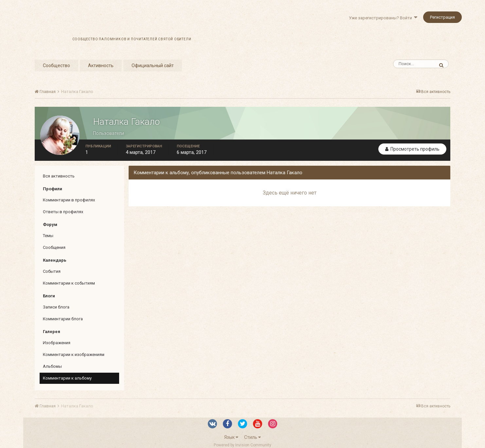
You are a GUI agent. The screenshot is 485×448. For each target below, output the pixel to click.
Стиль (252, 437)
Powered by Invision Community (242, 445)
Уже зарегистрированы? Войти (383, 18)
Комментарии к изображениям (74, 355)
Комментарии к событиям (69, 283)
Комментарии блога (63, 319)
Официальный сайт (153, 65)
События (52, 271)
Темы (48, 236)
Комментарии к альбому (67, 378)
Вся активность (59, 176)
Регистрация (442, 17)
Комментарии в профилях (69, 200)
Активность (101, 65)
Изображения (57, 343)
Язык (231, 437)
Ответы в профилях (63, 212)
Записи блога (56, 307)
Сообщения (54, 247)
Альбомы (52, 366)
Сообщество (56, 65)
